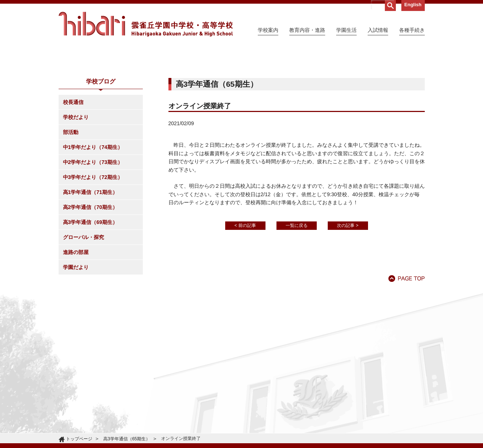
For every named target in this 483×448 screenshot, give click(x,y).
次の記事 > (348, 292)
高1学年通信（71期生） (90, 259)
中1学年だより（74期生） (93, 214)
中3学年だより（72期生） (93, 244)
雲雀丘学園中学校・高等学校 (146, 24)
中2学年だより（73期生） (93, 229)
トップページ (79, 439)
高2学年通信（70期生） (90, 274)
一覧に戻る (297, 292)
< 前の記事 (245, 292)
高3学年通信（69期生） (90, 289)
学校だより (76, 184)
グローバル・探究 (83, 304)
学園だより (76, 334)
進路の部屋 (76, 319)
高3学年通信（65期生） (127, 439)
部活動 (71, 199)
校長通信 (73, 169)
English (413, 5)
